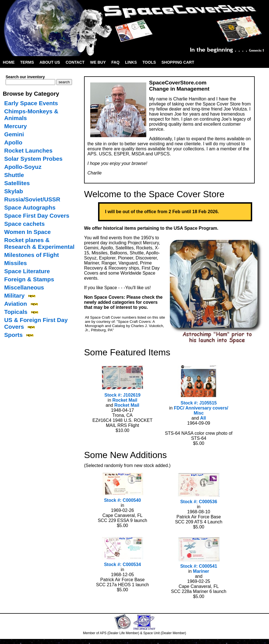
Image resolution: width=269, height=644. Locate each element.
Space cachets (25, 224)
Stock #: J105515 (199, 403)
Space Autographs (30, 207)
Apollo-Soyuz (23, 167)
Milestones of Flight (32, 255)
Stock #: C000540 (122, 500)
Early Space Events (31, 103)
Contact (75, 62)
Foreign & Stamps (29, 279)
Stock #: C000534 (122, 564)
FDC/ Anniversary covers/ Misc (201, 410)
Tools (149, 62)
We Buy (98, 62)
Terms (27, 62)
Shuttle (14, 175)
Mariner (201, 571)
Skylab (14, 191)
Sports (13, 335)
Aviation (16, 304)
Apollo (13, 142)
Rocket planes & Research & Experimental (39, 243)
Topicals (16, 312)
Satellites (17, 183)
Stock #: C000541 (199, 566)
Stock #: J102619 (123, 395)
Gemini (14, 134)
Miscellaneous (24, 287)
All (203, 418)
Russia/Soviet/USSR (32, 199)
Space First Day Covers (37, 216)
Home (9, 62)
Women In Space (27, 232)
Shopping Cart (178, 62)
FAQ (116, 62)
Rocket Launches (28, 150)
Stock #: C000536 (199, 502)
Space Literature (27, 271)
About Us (50, 62)
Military (14, 295)
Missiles (16, 263)
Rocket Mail (125, 400)
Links (131, 62)
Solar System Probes (33, 159)
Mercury (16, 126)
